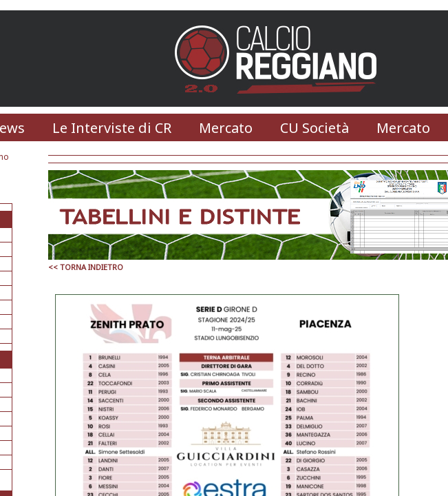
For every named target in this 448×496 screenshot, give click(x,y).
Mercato (226, 128)
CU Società (314, 128)
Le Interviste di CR (112, 128)
